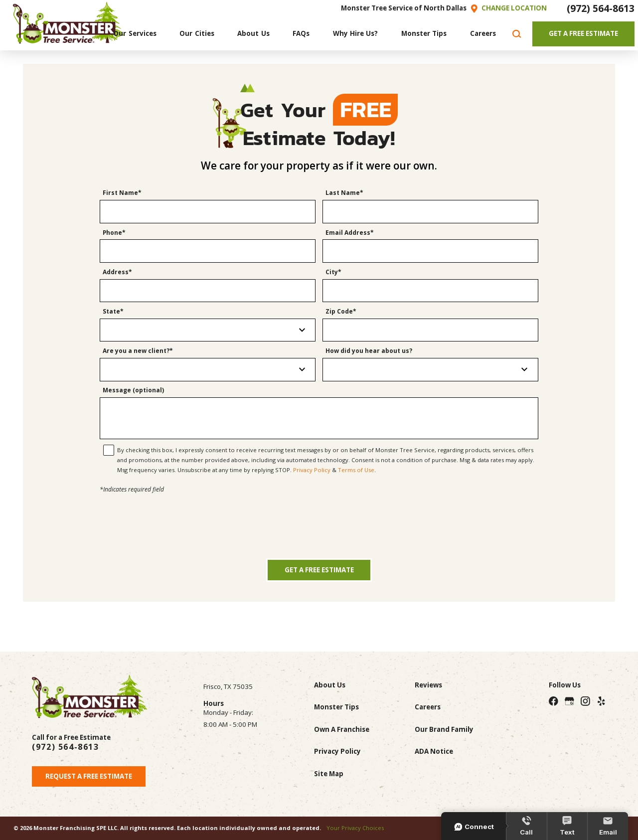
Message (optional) (133, 391)
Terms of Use (356, 470)
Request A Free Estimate (89, 776)
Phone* (114, 233)
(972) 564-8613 (601, 8)
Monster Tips (336, 707)
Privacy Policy (312, 470)
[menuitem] (135, 34)
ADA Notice (434, 751)
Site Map (329, 774)
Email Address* (350, 233)
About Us (330, 685)
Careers (428, 707)
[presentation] (319, 514)
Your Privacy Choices (355, 828)
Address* (117, 272)
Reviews (428, 685)
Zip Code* (341, 312)
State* (113, 312)
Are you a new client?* (138, 351)
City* (333, 272)
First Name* (122, 193)
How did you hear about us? (369, 351)
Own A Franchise (342, 729)
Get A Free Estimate (583, 33)
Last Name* (344, 193)
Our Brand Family (444, 729)
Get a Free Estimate (319, 570)
